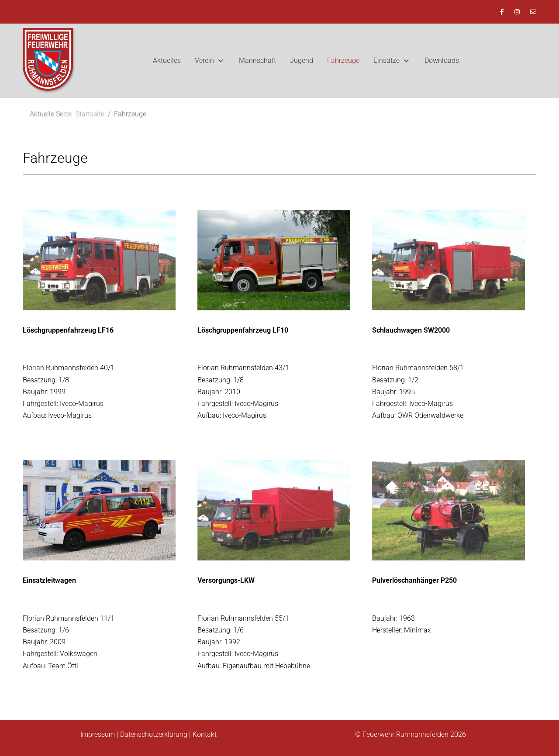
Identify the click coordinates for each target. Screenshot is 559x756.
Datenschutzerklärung (154, 734)
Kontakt (205, 734)
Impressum (98, 734)
